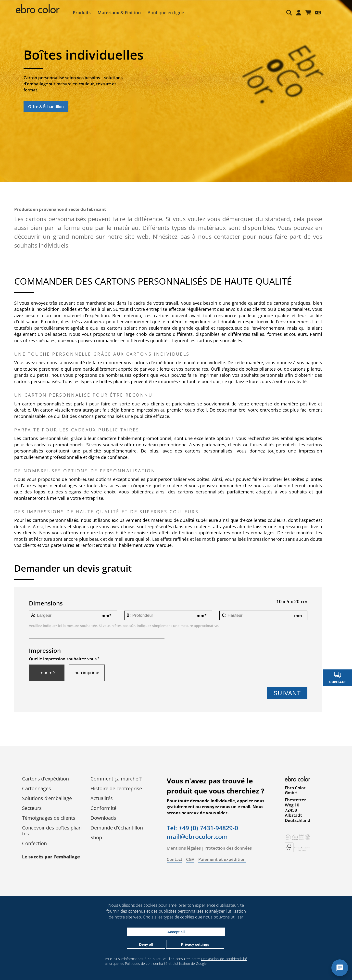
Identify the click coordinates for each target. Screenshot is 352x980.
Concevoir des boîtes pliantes (53, 837)
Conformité (105, 814)
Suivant (286, 699)
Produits (83, 13)
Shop (98, 844)
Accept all (176, 932)
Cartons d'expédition (47, 785)
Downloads (105, 824)
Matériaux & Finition (121, 13)
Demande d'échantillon (118, 834)
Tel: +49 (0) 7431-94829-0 (204, 834)
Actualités (103, 805)
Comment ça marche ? (118, 785)
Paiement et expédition (223, 865)
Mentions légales (185, 854)
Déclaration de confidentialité (224, 959)
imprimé (48, 679)
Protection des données (230, 854)
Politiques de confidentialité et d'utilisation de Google (166, 963)
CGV (192, 865)
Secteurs (33, 814)
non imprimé (88, 679)
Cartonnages (38, 795)
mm (107, 622)
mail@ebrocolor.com (199, 843)
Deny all (146, 944)
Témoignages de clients (50, 824)
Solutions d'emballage (48, 805)
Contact (176, 865)
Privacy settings (195, 944)
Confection (36, 850)
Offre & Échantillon (46, 107)
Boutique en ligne (168, 13)
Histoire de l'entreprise (118, 795)
